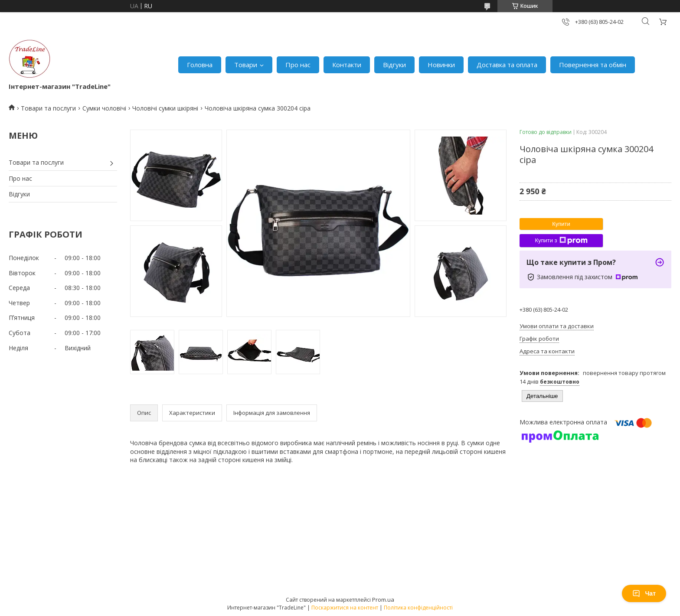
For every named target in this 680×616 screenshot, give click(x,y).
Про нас (298, 65)
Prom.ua (383, 600)
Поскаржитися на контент (345, 608)
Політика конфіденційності (418, 608)
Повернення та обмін (593, 65)
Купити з (561, 241)
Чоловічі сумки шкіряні (165, 108)
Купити (561, 224)
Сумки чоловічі (104, 108)
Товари (246, 65)
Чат (644, 593)
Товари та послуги (48, 108)
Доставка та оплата (507, 65)
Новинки (441, 65)
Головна (200, 65)
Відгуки (394, 65)
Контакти (347, 65)
